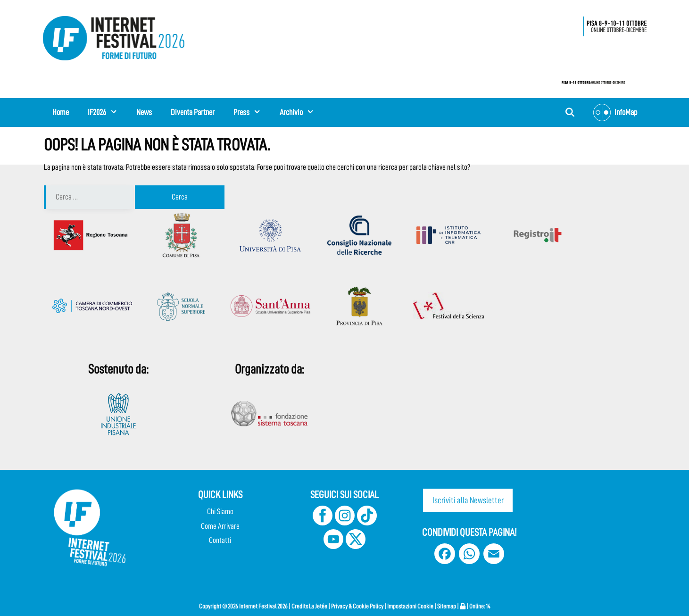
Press (252, 112)
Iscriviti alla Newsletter (468, 500)
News (144, 112)
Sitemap (447, 606)
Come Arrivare (220, 526)
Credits (300, 606)
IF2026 (107, 112)
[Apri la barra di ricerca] (569, 112)
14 (488, 606)
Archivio (302, 112)
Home (61, 112)
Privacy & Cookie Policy (357, 606)
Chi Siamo (220, 512)
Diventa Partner (193, 112)
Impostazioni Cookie (410, 606)
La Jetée (318, 606)
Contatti (220, 540)
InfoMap (615, 112)
